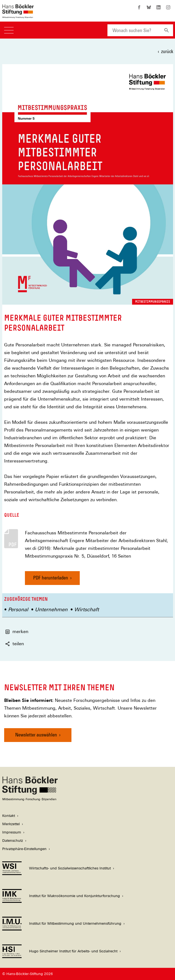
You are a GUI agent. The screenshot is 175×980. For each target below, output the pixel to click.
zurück (167, 51)
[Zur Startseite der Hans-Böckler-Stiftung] (18, 15)
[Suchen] (167, 30)
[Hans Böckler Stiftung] (30, 799)
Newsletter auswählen (36, 735)
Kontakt (9, 816)
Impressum (12, 832)
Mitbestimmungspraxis (153, 302)
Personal (18, 609)
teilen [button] (15, 644)
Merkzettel (11, 824)
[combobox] (134, 30)
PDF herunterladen (51, 578)
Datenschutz (13, 841)
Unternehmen (51, 609)
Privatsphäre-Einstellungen (24, 849)
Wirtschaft (87, 609)
